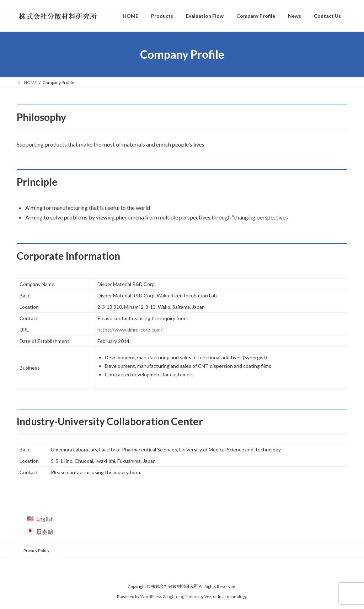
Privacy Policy (36, 550)
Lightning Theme (183, 596)
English (45, 518)
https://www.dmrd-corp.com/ (130, 330)
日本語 (45, 531)
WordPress (151, 596)
